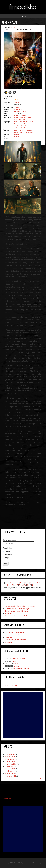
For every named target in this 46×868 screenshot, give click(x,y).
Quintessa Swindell (20, 128)
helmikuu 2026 (10, 757)
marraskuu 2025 (11, 764)
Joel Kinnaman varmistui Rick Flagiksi (18, 609)
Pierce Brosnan (19, 124)
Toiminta (23, 111)
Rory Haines (28, 117)
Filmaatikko (7, 799)
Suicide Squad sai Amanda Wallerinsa (18, 616)
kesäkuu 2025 (10, 771)
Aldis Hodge (29, 122)
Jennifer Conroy (27, 130)
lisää (42, 778)
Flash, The (9, 613)
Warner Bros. (18, 109)
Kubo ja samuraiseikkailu (14, 635)
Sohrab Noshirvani (20, 120)
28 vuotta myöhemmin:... (22, 668)
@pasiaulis (24, 863)
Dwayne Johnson (20, 122)
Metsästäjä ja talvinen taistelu (15, 633)
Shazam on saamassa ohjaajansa (17, 611)
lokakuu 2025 (10, 766)
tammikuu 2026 (10, 759)
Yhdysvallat (18, 107)
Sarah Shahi (25, 126)
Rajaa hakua (8, 548)
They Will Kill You (19, 659)
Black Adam (18, 136)
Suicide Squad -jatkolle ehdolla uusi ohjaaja (20, 606)
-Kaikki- (8, 551)
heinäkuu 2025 (10, 769)
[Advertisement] (23, 715)
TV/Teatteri (18, 103)
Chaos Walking (10, 642)
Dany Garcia (29, 132)
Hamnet (16, 666)
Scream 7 (16, 664)
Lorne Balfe (18, 134)
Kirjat (7, 558)
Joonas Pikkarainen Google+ (35, 863)
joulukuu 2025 (10, 762)
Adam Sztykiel (19, 117)
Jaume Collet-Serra (20, 115)
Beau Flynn (18, 130)
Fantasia (17, 111)
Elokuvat (8, 554)
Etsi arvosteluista (9, 540)
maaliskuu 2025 (11, 776)
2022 (16, 27)
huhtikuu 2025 (10, 774)
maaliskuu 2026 (11, 754)
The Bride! (17, 661)
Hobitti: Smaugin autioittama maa (17, 640)
